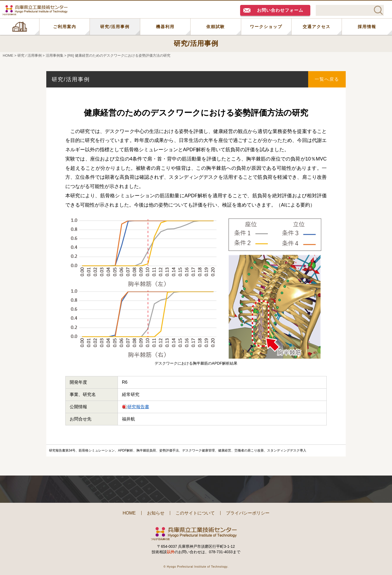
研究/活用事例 (115, 27)
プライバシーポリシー (248, 513)
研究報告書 (138, 407)
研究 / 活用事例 (30, 55)
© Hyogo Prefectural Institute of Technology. (196, 567)
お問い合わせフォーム (280, 10)
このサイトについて (195, 513)
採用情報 (367, 27)
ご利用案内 (65, 27)
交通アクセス (317, 27)
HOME (20, 27)
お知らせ (156, 513)
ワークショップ (266, 27)
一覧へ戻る (327, 79)
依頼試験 (216, 27)
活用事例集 (55, 55)
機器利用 (165, 27)
